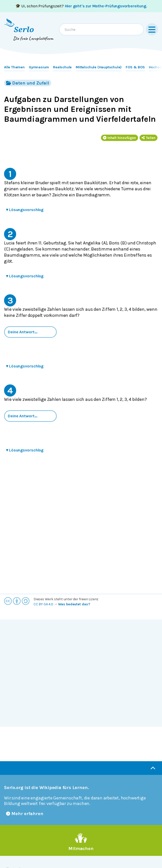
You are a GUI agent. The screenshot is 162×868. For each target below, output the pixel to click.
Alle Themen (14, 67)
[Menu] (152, 29)
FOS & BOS (135, 67)
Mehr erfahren (25, 814)
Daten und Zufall (28, 83)
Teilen (148, 138)
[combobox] (101, 29)
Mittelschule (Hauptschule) (99, 67)
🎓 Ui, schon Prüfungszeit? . (81, 6)
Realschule (62, 67)
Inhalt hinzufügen (120, 138)
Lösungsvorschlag (25, 210)
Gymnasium (39, 67)
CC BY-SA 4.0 (43, 604)
